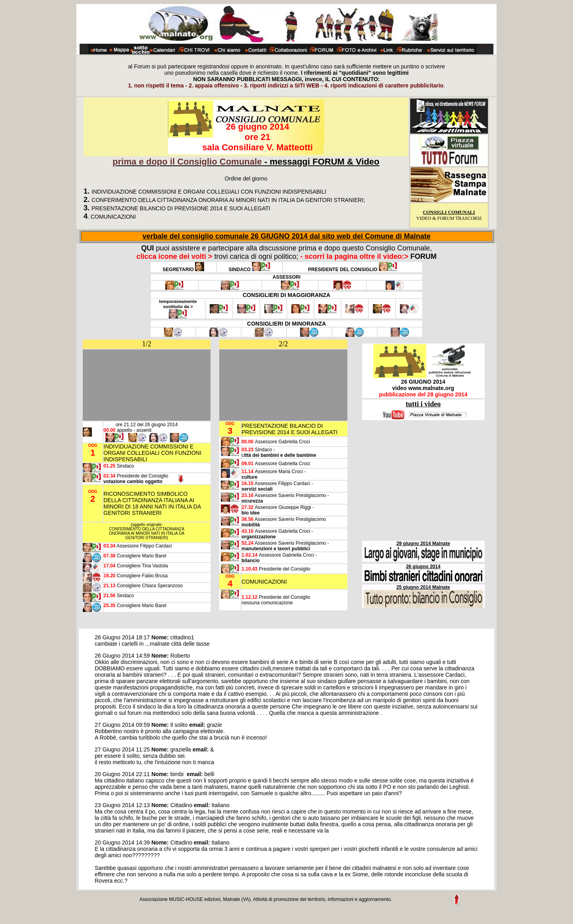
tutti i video (423, 404)
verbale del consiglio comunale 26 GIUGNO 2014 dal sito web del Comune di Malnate (286, 236)
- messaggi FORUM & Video (246, 162)
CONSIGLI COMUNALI (449, 212)
